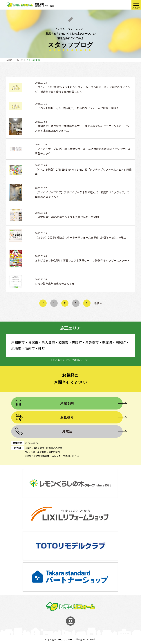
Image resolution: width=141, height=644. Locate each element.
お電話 (67, 431)
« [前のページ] (43, 303)
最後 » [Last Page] (98, 303)
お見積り (67, 417)
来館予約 (67, 403)
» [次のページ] (87, 303)
